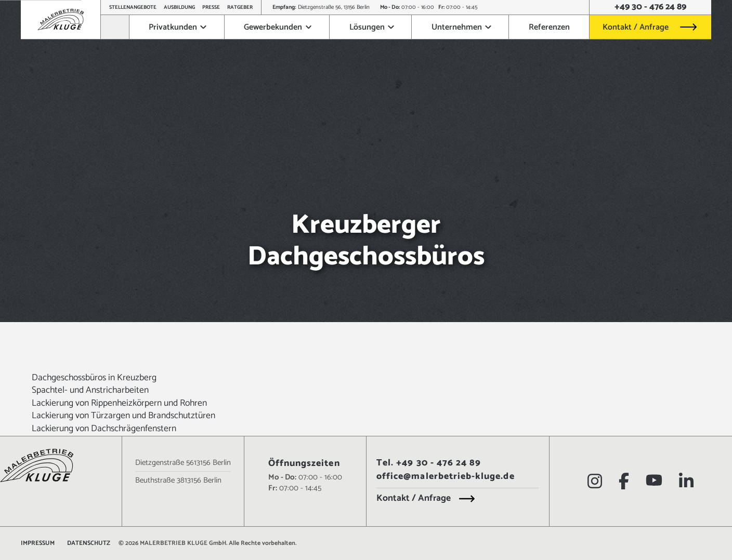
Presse (211, 7)
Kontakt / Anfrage (636, 27)
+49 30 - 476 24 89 (650, 7)
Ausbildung (179, 7)
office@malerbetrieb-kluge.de (446, 477)
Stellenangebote (133, 7)
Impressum (38, 544)
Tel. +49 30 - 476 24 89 (429, 464)
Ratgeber (240, 7)
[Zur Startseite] (115, 27)
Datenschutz (89, 544)
